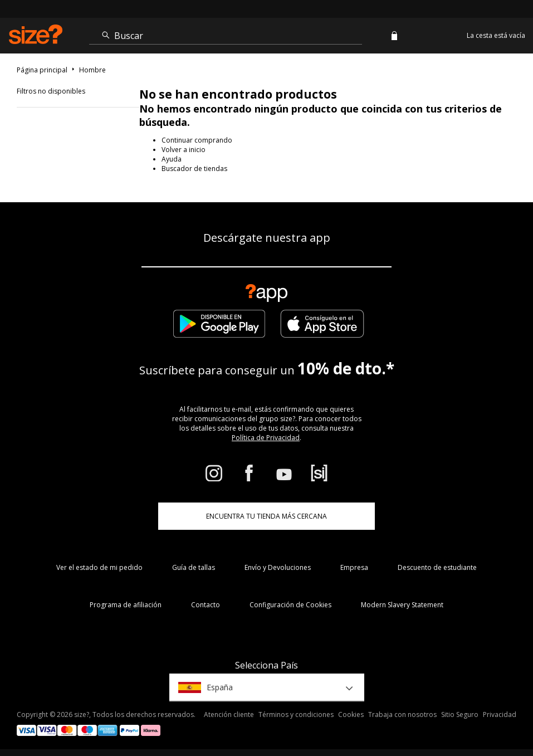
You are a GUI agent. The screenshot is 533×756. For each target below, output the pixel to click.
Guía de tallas (194, 567)
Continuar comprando (197, 140)
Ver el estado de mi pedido (99, 567)
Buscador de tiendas (194, 169)
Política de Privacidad (266, 438)
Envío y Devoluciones (278, 567)
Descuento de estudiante (437, 567)
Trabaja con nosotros (402, 714)
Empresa (354, 567)
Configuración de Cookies (290, 605)
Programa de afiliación (126, 605)
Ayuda (172, 159)
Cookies (351, 714)
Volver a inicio (184, 150)
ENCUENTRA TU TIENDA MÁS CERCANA (266, 516)
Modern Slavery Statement (402, 605)
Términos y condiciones (296, 714)
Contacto (206, 605)
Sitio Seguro (460, 714)
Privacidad (500, 714)
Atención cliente (229, 714)
